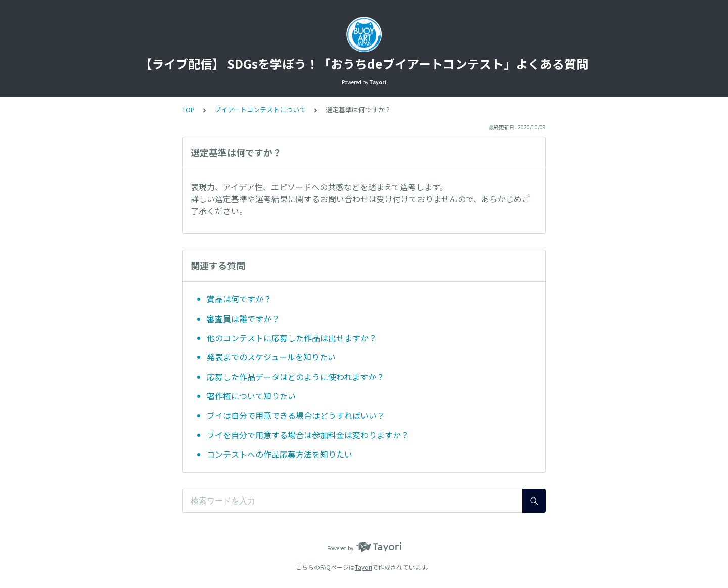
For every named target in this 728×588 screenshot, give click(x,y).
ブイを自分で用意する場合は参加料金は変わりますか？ (308, 435)
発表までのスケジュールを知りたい (271, 357)
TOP (188, 109)
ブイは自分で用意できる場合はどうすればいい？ (296, 415)
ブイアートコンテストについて (260, 109)
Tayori (363, 567)
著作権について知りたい (251, 396)
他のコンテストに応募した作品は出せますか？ (292, 338)
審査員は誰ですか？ (243, 319)
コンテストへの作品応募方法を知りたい (280, 454)
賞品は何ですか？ (239, 299)
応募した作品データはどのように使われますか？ (295, 377)
